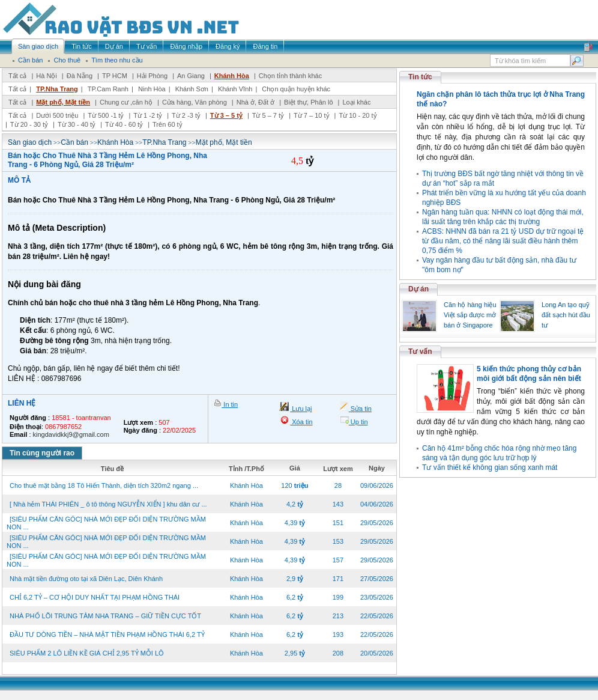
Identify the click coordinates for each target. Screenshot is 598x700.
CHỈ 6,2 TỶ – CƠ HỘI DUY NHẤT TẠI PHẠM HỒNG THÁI (95, 597)
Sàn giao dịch (30, 142)
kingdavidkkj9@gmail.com (71, 434)
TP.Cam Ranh (108, 89)
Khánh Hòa (232, 76)
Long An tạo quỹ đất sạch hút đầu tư (566, 315)
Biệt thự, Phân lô (309, 102)
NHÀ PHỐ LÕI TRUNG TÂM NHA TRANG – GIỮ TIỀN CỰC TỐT (105, 616)
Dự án (418, 289)
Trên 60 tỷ (168, 124)
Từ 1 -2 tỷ (148, 115)
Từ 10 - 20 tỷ (358, 115)
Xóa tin (301, 422)
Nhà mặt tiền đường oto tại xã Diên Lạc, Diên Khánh (86, 579)
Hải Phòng (152, 76)
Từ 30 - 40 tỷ (77, 124)
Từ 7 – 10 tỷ (311, 115)
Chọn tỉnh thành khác (290, 76)
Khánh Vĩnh (235, 89)
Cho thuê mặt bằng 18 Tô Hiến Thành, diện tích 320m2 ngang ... (104, 485)
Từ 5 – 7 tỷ (268, 115)
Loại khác (356, 102)
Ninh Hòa (152, 89)
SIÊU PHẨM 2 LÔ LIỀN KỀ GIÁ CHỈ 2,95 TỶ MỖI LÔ (87, 653)
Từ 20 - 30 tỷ (29, 124)
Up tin (358, 422)
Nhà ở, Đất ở (255, 102)
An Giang (191, 76)
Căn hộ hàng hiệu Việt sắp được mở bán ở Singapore (470, 315)
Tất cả (17, 76)
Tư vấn (420, 352)
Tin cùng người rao (42, 453)
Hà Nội (47, 76)
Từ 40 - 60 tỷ (124, 124)
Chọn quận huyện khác (296, 89)
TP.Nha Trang (57, 89)
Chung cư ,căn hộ (126, 102)
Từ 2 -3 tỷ (186, 115)
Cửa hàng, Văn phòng (195, 102)
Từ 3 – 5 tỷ (226, 115)
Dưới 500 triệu (57, 115)
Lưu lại (301, 409)
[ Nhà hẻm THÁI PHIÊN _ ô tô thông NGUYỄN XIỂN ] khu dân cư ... (108, 504)
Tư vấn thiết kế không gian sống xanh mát (490, 467)
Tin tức (420, 77)
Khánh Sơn (192, 89)
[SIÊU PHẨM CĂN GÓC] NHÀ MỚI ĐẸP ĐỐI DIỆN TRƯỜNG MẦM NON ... (106, 523)
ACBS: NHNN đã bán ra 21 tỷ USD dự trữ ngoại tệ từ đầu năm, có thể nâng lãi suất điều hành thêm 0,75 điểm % (503, 241)
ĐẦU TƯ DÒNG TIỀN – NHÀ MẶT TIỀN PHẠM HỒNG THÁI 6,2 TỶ (107, 635)
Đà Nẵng (80, 76)
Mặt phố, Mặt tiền (63, 102)
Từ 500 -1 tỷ (106, 115)
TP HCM (115, 76)
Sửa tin (360, 409)
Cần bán (74, 142)
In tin (230, 404)
